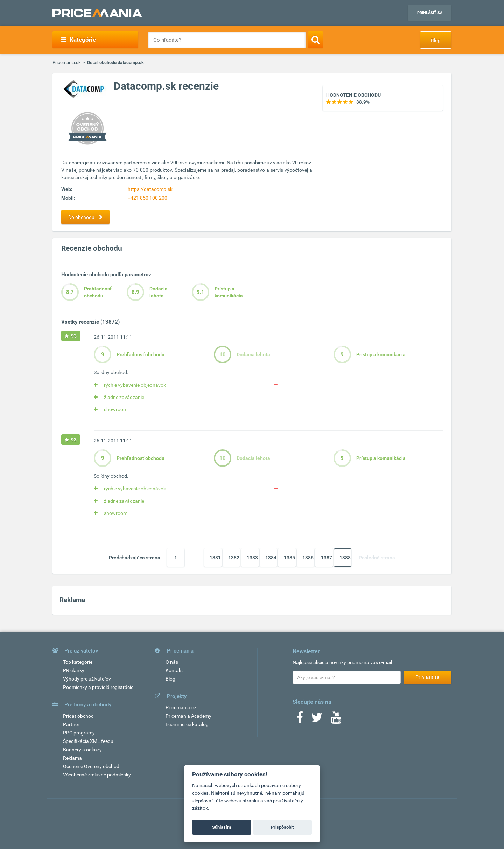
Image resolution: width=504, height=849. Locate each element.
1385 (289, 558)
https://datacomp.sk (150, 189)
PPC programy (79, 733)
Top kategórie (78, 662)
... (194, 558)
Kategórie (79, 40)
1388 (345, 558)
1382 (234, 558)
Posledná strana (377, 558)
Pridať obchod (78, 716)
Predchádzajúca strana (135, 558)
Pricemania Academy (188, 716)
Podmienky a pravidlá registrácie (98, 687)
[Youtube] (336, 720)
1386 (308, 558)
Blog (436, 40)
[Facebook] (300, 720)
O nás (172, 662)
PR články (74, 670)
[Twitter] (317, 720)
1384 (271, 558)
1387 (327, 558)
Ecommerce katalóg (187, 724)
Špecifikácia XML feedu (88, 741)
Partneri (72, 724)
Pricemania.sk (67, 63)
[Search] (316, 40)
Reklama (72, 758)
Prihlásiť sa (430, 13)
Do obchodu (87, 217)
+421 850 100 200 (148, 198)
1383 (252, 558)
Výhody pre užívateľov (87, 679)
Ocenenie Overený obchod (91, 766)
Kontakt (174, 670)
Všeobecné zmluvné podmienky (97, 775)
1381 (215, 558)
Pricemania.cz (181, 707)
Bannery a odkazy (82, 750)
